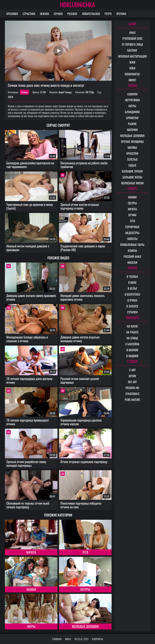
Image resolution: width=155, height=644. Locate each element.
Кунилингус (132, 74)
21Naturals (132, 394)
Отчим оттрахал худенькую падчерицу (84, 462)
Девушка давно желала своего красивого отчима (31, 297)
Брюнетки (132, 118)
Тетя (85, 552)
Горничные (132, 227)
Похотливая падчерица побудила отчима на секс (81, 505)
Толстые (132, 159)
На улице (132, 338)
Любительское (91, 14)
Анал (132, 32)
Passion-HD (132, 388)
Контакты (98, 639)
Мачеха (31, 552)
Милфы (132, 147)
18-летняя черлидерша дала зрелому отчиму (29, 380)
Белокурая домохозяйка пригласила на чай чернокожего (30, 165)
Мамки (31, 589)
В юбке (132, 282)
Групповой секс (132, 38)
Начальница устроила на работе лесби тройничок (84, 165)
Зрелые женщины (132, 141)
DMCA (68, 639)
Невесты (132, 239)
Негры (31, 626)
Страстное (29, 14)
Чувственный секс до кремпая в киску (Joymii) (30, 206)
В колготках (132, 294)
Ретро (108, 14)
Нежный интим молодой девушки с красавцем (28, 248)
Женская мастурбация (132, 56)
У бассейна (132, 344)
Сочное (58, 14)
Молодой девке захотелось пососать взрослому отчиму (83, 297)
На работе (132, 332)
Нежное (45, 14)
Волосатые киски (132, 183)
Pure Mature (132, 400)
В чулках (132, 276)
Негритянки (132, 100)
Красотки (132, 153)
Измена (132, 251)
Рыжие (132, 124)
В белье (132, 288)
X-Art (132, 370)
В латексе (132, 306)
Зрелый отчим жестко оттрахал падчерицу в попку (80, 206)
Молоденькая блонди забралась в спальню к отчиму (27, 339)
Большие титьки (132, 171)
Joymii (132, 376)
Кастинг (132, 50)
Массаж (132, 262)
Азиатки (132, 94)
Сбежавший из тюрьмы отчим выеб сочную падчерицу (28, 505)
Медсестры (132, 233)
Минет (132, 80)
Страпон (132, 312)
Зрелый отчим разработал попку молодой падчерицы (26, 463)
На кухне (132, 326)
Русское (72, 14)
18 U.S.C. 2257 (81, 639)
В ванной (132, 350)
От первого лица (132, 44)
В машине (132, 356)
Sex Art (132, 382)
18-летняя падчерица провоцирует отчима (28, 422)
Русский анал (132, 256)
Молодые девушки (85, 626)
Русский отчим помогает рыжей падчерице (80, 380)
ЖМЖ (132, 62)
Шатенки (132, 130)
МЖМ (132, 68)
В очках (132, 300)
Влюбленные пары (132, 245)
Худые (132, 165)
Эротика (121, 14)
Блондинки (132, 112)
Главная (57, 639)
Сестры (85, 589)
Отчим (24, 92)
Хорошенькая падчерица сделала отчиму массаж (81, 422)
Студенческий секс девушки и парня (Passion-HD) (83, 248)
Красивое (12, 14)
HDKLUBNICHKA (77, 4)
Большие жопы (132, 177)
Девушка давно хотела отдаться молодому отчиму (80, 339)
